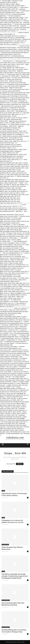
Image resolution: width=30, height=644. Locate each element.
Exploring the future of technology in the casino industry (14, 494)
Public (3, 491)
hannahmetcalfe (5, 545)
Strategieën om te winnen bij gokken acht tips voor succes (12, 521)
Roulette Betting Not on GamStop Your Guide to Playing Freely (14, 631)
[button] (28, 445)
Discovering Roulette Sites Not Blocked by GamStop (13, 604)
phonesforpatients (6, 600)
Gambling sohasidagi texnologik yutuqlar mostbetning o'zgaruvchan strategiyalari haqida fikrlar (15, 576)
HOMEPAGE (20, 464)
